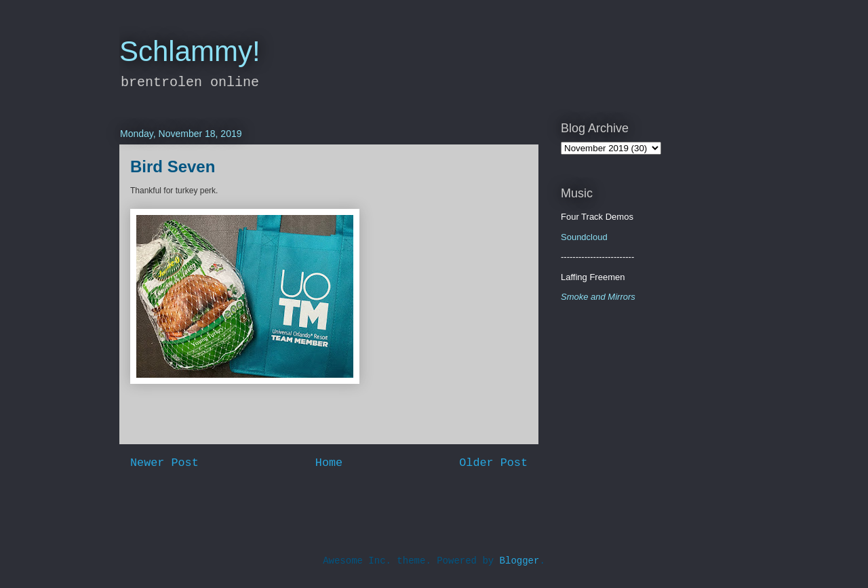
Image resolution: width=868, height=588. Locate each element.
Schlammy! (190, 51)
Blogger (520, 561)
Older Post (493, 463)
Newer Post (164, 463)
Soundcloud (584, 237)
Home (329, 463)
